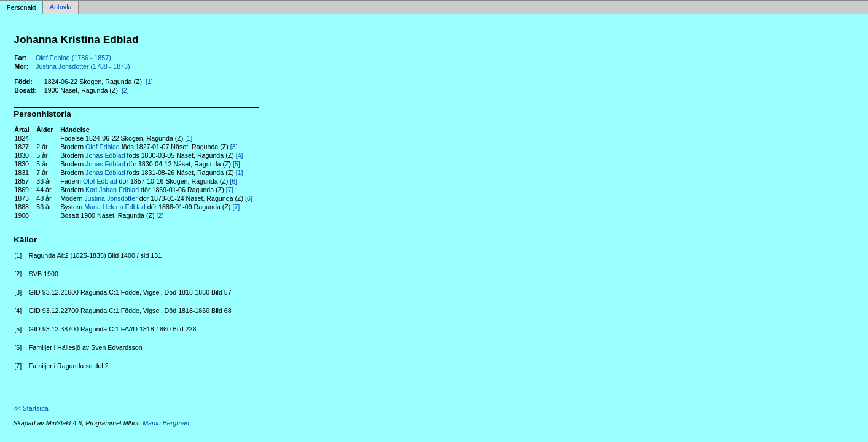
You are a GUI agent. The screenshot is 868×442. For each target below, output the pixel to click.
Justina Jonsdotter (111, 198)
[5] (237, 164)
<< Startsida (30, 408)
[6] (233, 181)
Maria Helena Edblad (115, 207)
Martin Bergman (166, 423)
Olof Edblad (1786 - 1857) (73, 58)
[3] (234, 147)
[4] (240, 155)
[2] (125, 90)
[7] (230, 190)
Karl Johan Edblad (112, 190)
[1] (149, 82)
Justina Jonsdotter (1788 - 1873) (83, 66)
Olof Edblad (103, 147)
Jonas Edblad (105, 155)
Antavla (61, 7)
